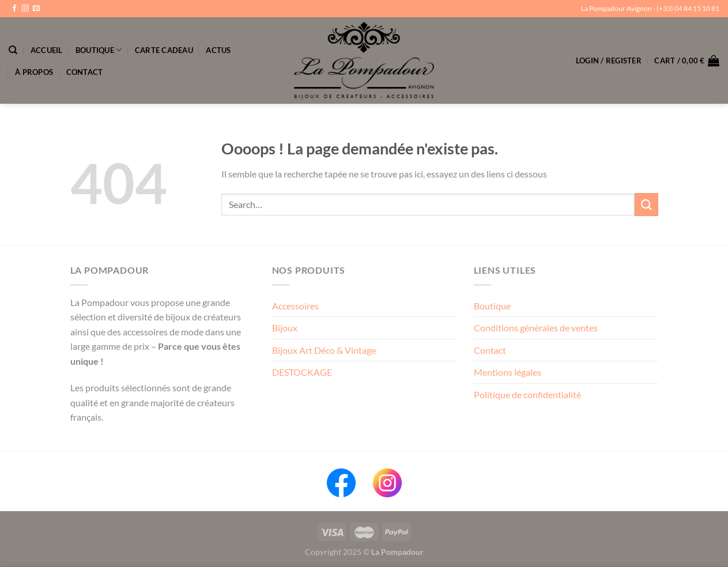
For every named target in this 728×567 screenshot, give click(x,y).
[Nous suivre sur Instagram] (25, 9)
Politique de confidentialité (527, 394)
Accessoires (295, 306)
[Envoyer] (646, 204)
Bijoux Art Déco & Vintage (324, 350)
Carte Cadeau (164, 50)
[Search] (13, 50)
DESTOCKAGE (302, 372)
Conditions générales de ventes (536, 328)
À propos (34, 72)
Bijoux (285, 328)
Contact (85, 72)
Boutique (99, 50)
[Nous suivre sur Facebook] (14, 9)
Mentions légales (508, 372)
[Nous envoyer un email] (36, 9)
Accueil (47, 50)
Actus (218, 50)
